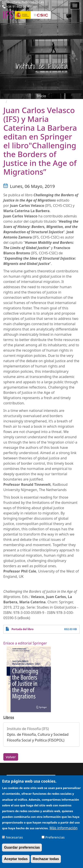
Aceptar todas (16, 861)
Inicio (41, 96)
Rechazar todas (46, 861)
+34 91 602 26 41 (18, 6)
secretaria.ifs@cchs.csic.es (25, 2)
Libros (9, 717)
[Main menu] (75, 6)
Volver (11, 757)
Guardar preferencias (22, 849)
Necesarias (14, 839)
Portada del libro (22, 629)
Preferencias (55, 839)
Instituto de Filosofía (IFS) (28, 729)
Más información (64, 830)
